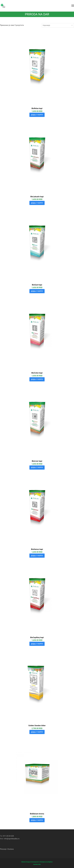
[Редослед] (58, 25)
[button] (73, 6)
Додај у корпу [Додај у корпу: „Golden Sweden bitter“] (37, 732)
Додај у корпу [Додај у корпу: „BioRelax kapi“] (37, 115)
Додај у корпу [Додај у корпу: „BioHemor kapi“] (37, 556)
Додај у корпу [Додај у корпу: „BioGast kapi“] (37, 291)
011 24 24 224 (8, 836)
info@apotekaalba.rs (12, 839)
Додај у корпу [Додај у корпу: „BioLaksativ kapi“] (37, 203)
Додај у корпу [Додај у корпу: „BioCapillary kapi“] (37, 644)
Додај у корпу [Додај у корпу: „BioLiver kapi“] (37, 467)
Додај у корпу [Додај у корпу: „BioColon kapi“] (37, 379)
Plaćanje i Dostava (7, 849)
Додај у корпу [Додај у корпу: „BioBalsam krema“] (37, 820)
